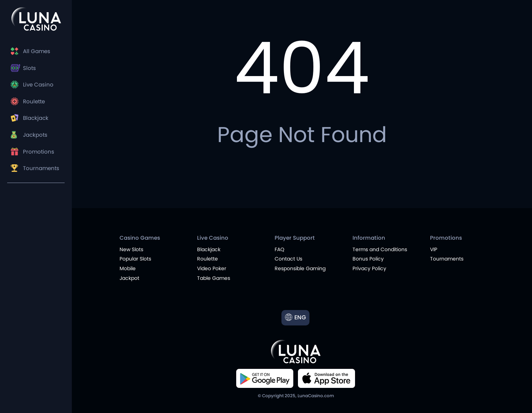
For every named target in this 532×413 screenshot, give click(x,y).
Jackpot (129, 278)
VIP (434, 249)
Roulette (34, 101)
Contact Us (288, 259)
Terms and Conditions (380, 249)
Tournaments (41, 168)
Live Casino (38, 85)
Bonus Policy (368, 259)
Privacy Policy (369, 268)
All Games (37, 51)
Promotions (39, 152)
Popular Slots (135, 259)
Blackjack (36, 118)
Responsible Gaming (300, 268)
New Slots (131, 249)
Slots (29, 68)
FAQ (279, 249)
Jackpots (35, 135)
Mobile (128, 268)
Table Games (214, 278)
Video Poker (212, 268)
